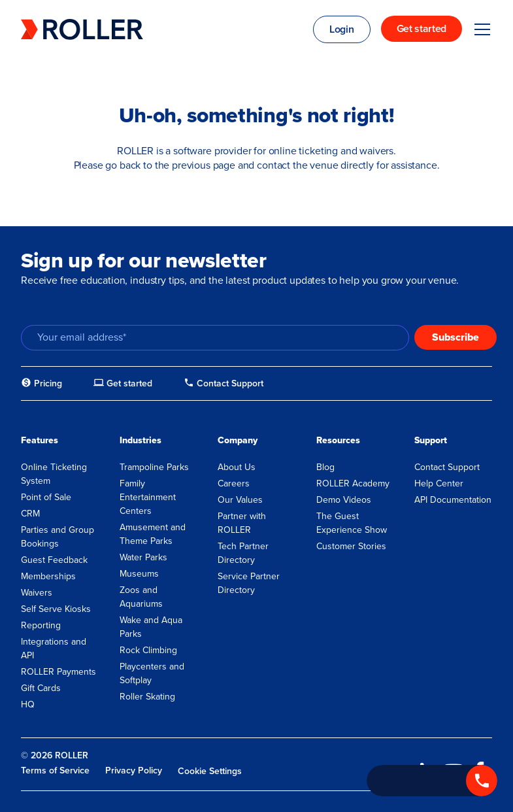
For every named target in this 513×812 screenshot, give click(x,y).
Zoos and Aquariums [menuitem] (141, 597)
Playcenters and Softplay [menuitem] (152, 673)
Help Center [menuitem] (439, 483)
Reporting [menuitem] (41, 625)
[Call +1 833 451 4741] (432, 781)
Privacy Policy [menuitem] (134, 770)
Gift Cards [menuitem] (41, 688)
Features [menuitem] (40, 440)
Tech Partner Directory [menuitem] (243, 553)
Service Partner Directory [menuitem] (249, 583)
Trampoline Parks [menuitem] (154, 467)
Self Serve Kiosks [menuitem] (56, 609)
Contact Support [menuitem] (447, 467)
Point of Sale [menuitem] (46, 497)
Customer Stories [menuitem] (351, 546)
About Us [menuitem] (237, 467)
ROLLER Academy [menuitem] (353, 483)
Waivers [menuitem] (37, 593)
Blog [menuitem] (325, 467)
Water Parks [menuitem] (143, 557)
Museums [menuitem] (139, 574)
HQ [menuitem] (28, 704)
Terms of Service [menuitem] (55, 770)
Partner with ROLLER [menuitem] (242, 523)
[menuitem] (41, 384)
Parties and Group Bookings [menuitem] (58, 537)
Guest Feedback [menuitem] (54, 560)
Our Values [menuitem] (240, 500)
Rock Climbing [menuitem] (148, 650)
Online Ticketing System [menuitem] (54, 474)
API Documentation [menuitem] (453, 500)
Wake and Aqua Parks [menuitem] (151, 627)
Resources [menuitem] (338, 440)
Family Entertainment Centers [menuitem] (148, 497)
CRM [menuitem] (30, 514)
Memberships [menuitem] (48, 576)
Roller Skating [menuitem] (147, 697)
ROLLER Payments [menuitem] (58, 672)
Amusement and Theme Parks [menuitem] (153, 534)
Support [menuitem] (431, 440)
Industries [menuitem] (141, 440)
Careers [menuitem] (234, 483)
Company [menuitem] (238, 440)
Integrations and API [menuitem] (54, 649)
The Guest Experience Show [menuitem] (352, 523)
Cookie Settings (210, 771)
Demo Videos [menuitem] (344, 500)
